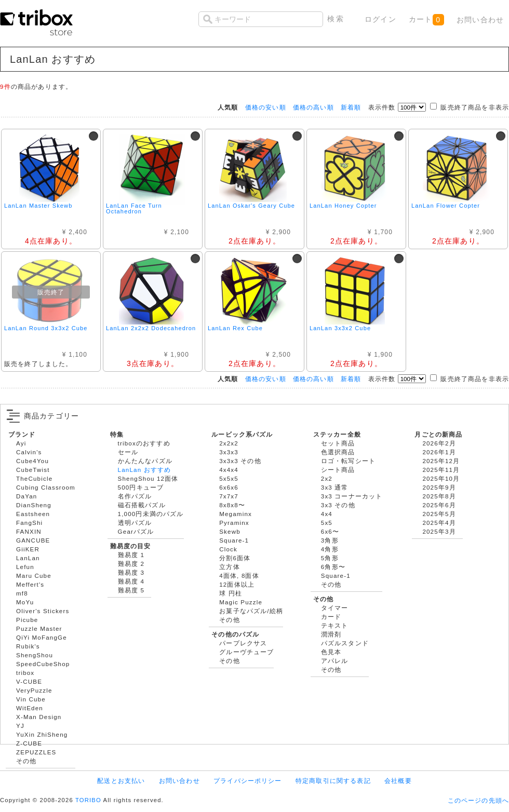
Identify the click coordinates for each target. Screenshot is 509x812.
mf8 (22, 593)
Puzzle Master (39, 628)
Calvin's (29, 452)
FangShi (29, 523)
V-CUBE (29, 681)
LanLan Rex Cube (235, 328)
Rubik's (28, 646)
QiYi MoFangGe (42, 637)
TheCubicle (34, 478)
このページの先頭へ (478, 800)
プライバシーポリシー (248, 781)
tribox (25, 673)
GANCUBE (33, 540)
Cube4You (32, 461)
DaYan (26, 496)
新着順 (351, 107)
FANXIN (29, 531)
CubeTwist (33, 470)
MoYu (25, 602)
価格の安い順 (266, 107)
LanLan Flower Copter (446, 206)
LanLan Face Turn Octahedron (134, 208)
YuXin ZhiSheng (42, 734)
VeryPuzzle (34, 690)
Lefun (25, 567)
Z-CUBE (29, 743)
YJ (20, 726)
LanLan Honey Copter (343, 206)
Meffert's (30, 584)
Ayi (21, 443)
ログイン (380, 19)
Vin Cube (31, 699)
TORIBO (88, 800)
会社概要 (398, 781)
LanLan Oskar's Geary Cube (251, 206)
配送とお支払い (121, 781)
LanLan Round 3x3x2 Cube (46, 328)
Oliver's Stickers (43, 611)
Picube (27, 620)
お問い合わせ (480, 20)
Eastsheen (33, 514)
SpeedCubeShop (43, 664)
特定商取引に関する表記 (333, 781)
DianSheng (34, 505)
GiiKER (28, 549)
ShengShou (35, 655)
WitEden (30, 708)
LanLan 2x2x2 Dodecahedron (151, 328)
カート (426, 20)
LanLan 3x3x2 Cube (340, 328)
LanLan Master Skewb (38, 206)
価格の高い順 (313, 107)
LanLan (28, 558)
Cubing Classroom (46, 487)
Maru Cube (34, 576)
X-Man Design (39, 717)
